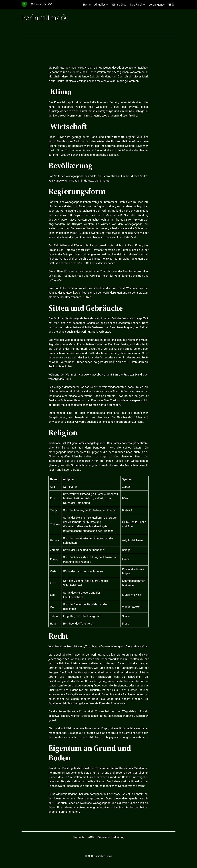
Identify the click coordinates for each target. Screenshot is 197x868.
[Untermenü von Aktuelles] (107, 5)
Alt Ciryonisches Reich (42, 4)
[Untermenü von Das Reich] (144, 5)
